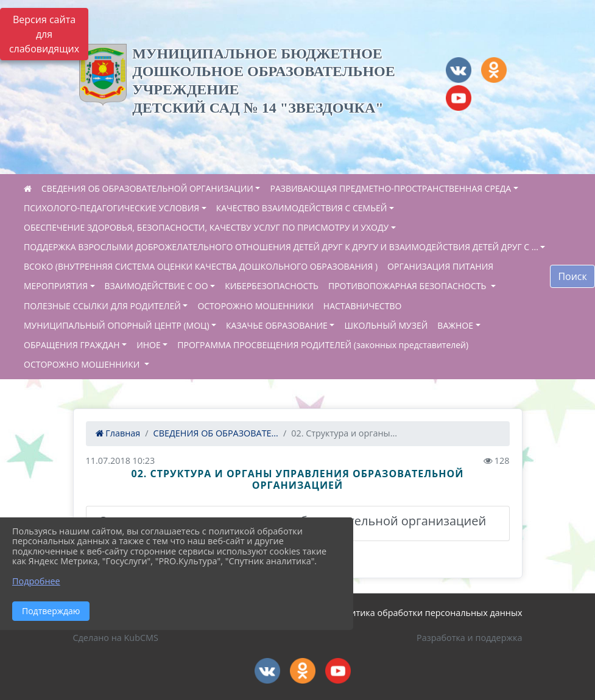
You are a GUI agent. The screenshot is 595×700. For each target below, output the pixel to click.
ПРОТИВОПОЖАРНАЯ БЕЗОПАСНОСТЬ (408, 286)
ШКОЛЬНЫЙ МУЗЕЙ (386, 325)
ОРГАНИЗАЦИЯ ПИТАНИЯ (440, 266)
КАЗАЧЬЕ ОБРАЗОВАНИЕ (277, 325)
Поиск (572, 276)
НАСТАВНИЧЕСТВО (363, 306)
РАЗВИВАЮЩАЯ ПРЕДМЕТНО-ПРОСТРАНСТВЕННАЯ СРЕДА (390, 188)
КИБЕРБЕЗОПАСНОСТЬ (272, 286)
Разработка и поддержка (469, 638)
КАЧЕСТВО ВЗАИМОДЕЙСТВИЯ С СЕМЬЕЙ (302, 208)
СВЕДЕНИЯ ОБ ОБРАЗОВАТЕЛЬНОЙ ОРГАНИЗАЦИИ (147, 188)
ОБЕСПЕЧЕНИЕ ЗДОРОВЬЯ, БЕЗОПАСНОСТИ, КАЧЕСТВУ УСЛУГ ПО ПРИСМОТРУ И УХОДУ (206, 227)
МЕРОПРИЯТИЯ (56, 286)
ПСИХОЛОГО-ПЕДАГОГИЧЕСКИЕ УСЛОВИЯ (111, 208)
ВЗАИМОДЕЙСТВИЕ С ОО (157, 286)
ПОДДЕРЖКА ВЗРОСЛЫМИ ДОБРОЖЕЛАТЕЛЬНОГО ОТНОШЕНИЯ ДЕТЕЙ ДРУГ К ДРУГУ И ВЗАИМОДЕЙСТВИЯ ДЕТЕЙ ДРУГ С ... (281, 247)
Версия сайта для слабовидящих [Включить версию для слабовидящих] (44, 34)
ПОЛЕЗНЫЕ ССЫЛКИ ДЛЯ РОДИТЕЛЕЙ (102, 306)
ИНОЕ (149, 345)
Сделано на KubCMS (116, 638)
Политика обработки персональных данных (428, 613)
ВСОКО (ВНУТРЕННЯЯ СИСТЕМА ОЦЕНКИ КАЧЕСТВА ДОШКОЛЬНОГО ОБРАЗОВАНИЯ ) (201, 266)
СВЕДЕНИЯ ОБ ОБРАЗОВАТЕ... (216, 433)
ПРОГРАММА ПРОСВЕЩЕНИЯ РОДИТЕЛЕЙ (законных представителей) (323, 345)
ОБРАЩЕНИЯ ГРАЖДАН (72, 345)
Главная (118, 433)
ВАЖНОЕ (455, 325)
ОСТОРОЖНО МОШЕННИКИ (255, 306)
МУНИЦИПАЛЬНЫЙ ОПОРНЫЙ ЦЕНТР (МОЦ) (117, 325)
